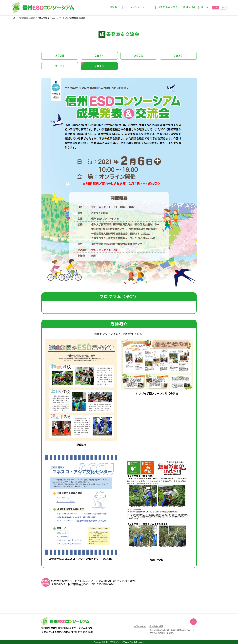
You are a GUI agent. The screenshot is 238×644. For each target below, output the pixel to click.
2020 (99, 66)
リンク (205, 7)
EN (223, 7)
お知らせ (115, 7)
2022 (178, 56)
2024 (99, 56)
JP (216, 7)
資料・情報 (189, 7)
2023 (139, 56)
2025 (60, 56)
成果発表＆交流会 (168, 7)
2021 (60, 66)
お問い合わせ (140, 626)
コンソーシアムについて (139, 7)
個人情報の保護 (156, 626)
